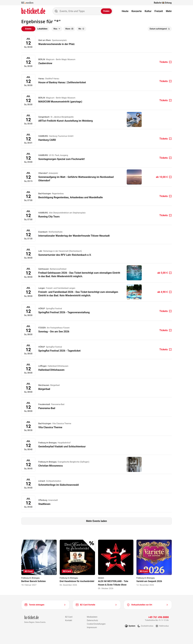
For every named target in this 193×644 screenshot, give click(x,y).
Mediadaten (92, 617)
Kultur (148, 11)
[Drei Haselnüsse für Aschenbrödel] (77, 563)
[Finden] (106, 11)
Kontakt (69, 620)
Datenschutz (92, 620)
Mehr (169, 11)
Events (28, 29)
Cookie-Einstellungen (96, 624)
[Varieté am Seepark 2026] (154, 563)
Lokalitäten (42, 29)
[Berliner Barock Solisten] (39, 563)
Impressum (92, 627)
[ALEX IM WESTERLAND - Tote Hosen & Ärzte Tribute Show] (116, 565)
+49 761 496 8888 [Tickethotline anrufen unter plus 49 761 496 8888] (159, 617)
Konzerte (137, 11)
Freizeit (159, 11)
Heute (125, 11)
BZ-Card (69, 617)
